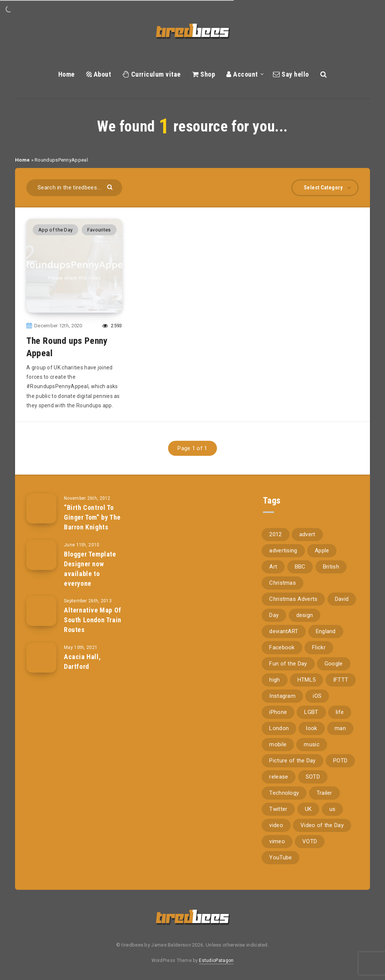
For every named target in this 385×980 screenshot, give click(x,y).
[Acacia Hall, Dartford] (41, 658)
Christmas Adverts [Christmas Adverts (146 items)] (293, 599)
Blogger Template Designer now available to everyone (90, 569)
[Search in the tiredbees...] (74, 188)
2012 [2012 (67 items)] (275, 534)
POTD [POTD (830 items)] (340, 761)
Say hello (291, 74)
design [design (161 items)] (305, 615)
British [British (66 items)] (331, 567)
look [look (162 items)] (311, 728)
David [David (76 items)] (342, 599)
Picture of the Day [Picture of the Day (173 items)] (292, 761)
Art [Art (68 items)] (273, 567)
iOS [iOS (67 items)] (317, 696)
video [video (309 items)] (276, 825)
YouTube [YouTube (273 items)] (280, 857)
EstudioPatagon (216, 960)
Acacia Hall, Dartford (82, 662)
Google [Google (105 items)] (334, 664)
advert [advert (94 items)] (307, 534)
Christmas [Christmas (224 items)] (283, 583)
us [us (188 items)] (333, 809)
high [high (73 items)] (274, 680)
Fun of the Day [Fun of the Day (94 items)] (288, 664)
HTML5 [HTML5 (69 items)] (307, 680)
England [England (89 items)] (326, 631)
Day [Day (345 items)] (274, 615)
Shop (204, 74)
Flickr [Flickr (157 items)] (319, 647)
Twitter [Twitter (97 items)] (278, 809)
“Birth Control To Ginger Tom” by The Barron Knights (92, 517)
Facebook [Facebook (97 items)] (282, 647)
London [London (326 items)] (279, 728)
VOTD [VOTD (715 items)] (310, 841)
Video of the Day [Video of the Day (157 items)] (322, 825)
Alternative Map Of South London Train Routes (93, 620)
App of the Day (55, 230)
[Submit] (111, 187)
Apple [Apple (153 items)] (322, 550)
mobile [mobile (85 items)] (278, 744)
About (99, 74)
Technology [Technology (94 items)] (284, 793)
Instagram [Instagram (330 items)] (282, 696)
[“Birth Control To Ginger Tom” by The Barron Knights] (41, 508)
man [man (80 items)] (340, 728)
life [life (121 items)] (340, 712)
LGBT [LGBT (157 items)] (311, 712)
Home (67, 74)
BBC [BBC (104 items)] (300, 567)
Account (242, 74)
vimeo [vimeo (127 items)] (277, 841)
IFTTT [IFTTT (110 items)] (341, 680)
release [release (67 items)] (279, 777)
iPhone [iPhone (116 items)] (278, 712)
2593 (112, 326)
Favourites (99, 230)
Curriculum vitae (152, 74)
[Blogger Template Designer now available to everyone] (41, 555)
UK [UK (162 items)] (308, 809)
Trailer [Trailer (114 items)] (324, 793)
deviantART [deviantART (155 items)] (284, 631)
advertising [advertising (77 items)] (283, 550)
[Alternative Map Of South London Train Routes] (41, 611)
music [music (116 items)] (312, 744)
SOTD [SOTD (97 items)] (313, 777)
